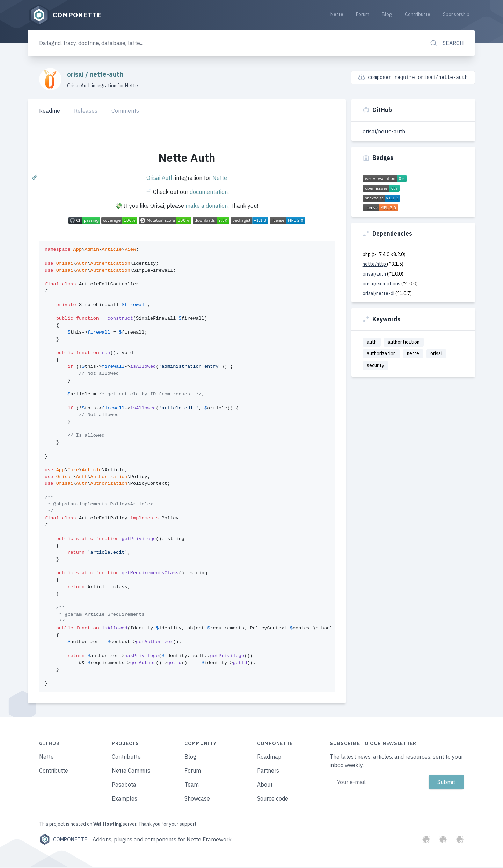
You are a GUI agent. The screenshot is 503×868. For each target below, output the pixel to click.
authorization (381, 354)
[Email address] (377, 783)
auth (372, 342)
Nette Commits (131, 771)
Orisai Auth (160, 178)
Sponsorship (456, 15)
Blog (387, 15)
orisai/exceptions (382, 284)
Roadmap (269, 757)
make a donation (207, 206)
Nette (337, 15)
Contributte (418, 15)
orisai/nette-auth (384, 132)
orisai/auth (375, 274)
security (376, 366)
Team (192, 785)
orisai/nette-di (379, 294)
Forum (363, 15)
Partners (268, 771)
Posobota (124, 785)
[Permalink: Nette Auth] (36, 177)
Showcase (197, 799)
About (265, 785)
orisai (76, 75)
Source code (273, 799)
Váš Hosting (107, 825)
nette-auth (106, 75)
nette (413, 354)
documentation (209, 192)
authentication (404, 342)
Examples (125, 799)
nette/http (375, 264)
